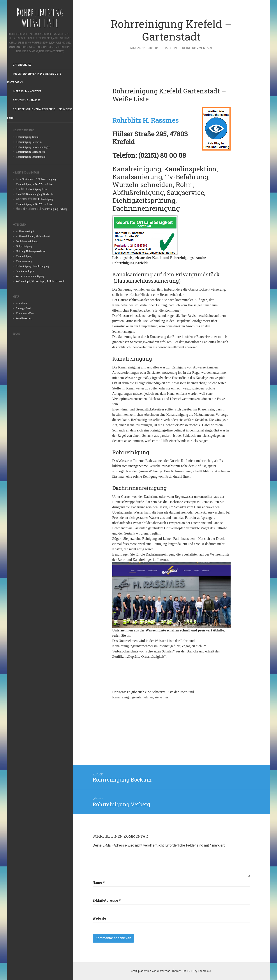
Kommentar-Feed (25, 313)
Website (99, 918)
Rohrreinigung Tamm (27, 137)
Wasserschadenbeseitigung (30, 276)
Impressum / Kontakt (27, 91)
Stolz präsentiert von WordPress (151, 971)
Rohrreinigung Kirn (36, 189)
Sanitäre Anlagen (25, 271)
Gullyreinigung (24, 246)
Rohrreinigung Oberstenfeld (31, 157)
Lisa (18, 189)
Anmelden (21, 303)
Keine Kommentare (198, 48)
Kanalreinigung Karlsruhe (40, 194)
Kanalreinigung (24, 256)
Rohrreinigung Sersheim (29, 142)
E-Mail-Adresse (107, 900)
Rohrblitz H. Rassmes (145, 120)
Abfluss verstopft (25, 231)
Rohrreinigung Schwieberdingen (33, 147)
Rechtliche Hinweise (27, 100)
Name (99, 883)
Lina (18, 194)
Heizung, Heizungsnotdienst (31, 251)
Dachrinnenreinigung (27, 241)
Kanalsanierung (24, 261)
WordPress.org (24, 318)
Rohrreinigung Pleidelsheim (31, 152)
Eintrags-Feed (23, 308)
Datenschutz (22, 65)
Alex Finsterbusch (26, 179)
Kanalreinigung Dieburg (54, 209)
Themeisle (204, 971)
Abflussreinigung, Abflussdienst (33, 236)
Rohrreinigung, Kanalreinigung (33, 266)
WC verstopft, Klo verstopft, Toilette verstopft (40, 281)
